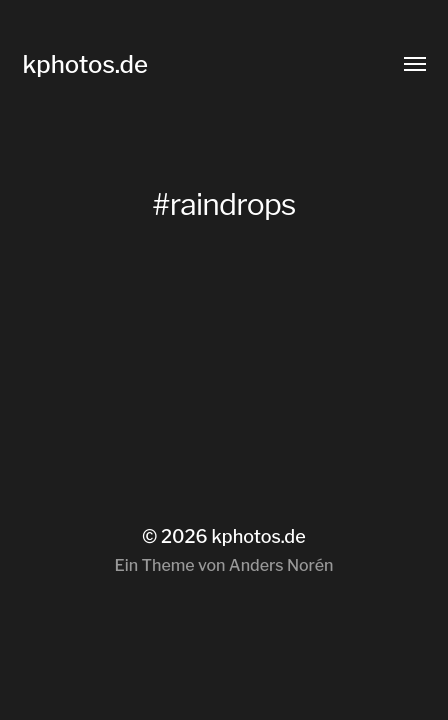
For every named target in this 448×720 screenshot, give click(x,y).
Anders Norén (281, 565)
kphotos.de (85, 64)
